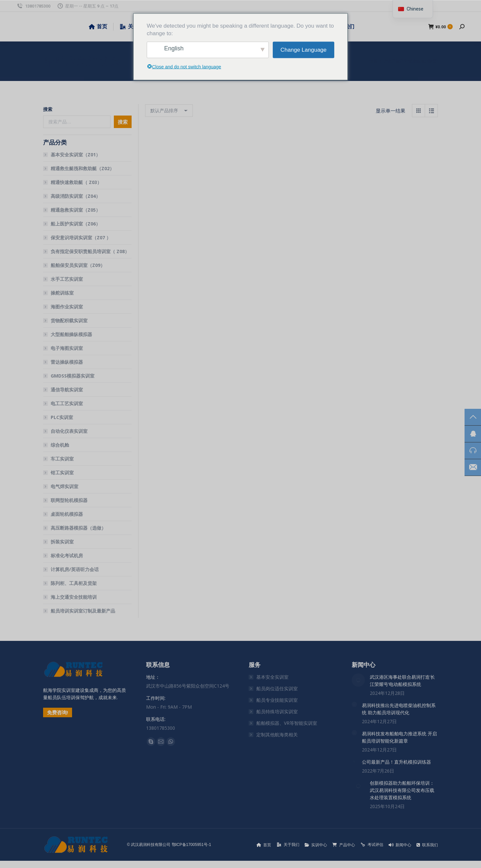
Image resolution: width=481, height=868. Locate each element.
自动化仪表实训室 (69, 431)
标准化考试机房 (67, 555)
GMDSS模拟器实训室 (73, 376)
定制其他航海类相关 (277, 735)
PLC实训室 (62, 417)
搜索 (48, 109)
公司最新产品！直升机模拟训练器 (396, 762)
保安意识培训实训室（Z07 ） (81, 237)
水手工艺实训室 (67, 279)
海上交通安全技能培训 (74, 597)
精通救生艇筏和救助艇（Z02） (82, 168)
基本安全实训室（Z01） (76, 155)
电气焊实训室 (64, 486)
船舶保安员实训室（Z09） (78, 265)
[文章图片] (358, 680)
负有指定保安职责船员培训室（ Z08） (90, 251)
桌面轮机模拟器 (67, 514)
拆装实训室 (62, 542)
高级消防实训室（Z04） (76, 196)
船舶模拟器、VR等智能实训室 (287, 723)
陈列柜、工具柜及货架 (74, 583)
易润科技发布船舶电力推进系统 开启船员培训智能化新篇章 (399, 737)
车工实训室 (62, 459)
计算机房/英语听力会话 (75, 569)
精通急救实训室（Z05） (76, 210)
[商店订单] (169, 111)
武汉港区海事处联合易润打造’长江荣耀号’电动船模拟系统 (402, 681)
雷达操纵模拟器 (67, 362)
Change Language (304, 50)
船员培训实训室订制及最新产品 (83, 611)
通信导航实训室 (67, 390)
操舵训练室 (62, 293)
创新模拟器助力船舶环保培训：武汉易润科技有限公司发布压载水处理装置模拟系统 (402, 790)
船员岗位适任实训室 (277, 688)
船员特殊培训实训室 (277, 711)
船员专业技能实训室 (277, 700)
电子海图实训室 (67, 348)
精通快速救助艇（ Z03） (76, 182)
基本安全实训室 (272, 677)
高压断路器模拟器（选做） (78, 528)
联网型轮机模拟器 (69, 500)
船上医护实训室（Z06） (76, 224)
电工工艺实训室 (67, 403)
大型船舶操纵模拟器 (71, 334)
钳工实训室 (62, 473)
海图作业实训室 (67, 307)
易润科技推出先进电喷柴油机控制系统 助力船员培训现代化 (399, 709)
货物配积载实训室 (69, 320)
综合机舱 (60, 445)
